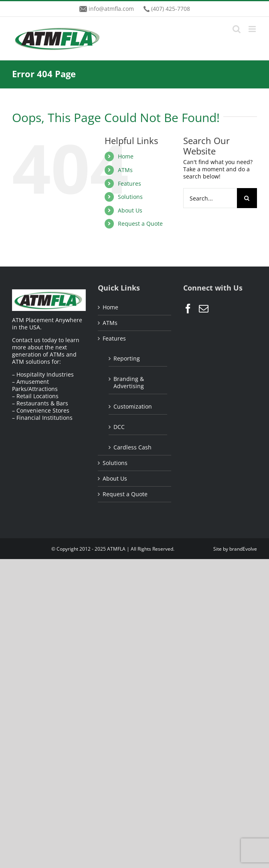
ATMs (125, 170)
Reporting (127, 358)
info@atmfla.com (111, 9)
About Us (130, 210)
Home (126, 156)
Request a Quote (140, 224)
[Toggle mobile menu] (253, 29)
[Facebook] (188, 309)
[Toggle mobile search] (237, 29)
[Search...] (210, 198)
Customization (133, 406)
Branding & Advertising (129, 382)
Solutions (130, 197)
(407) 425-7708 (171, 9)
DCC (119, 427)
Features (129, 183)
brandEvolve (243, 549)
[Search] (247, 198)
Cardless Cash (132, 447)
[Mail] (204, 309)
